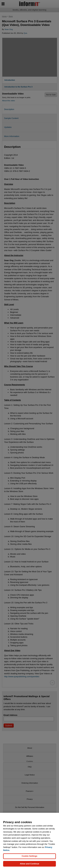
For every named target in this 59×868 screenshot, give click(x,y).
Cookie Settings (29, 858)
